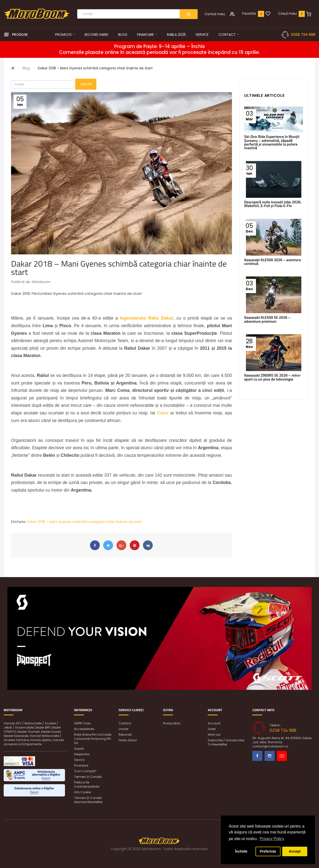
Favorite (249, 13)
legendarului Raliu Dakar (147, 318)
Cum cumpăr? (85, 771)
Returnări (125, 735)
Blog (26, 68)
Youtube (282, 756)
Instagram (270, 756)
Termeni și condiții (88, 777)
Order (212, 729)
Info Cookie (82, 792)
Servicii (79, 760)
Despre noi (82, 754)
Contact (125, 723)
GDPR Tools (82, 723)
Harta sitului (128, 740)
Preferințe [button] (268, 851)
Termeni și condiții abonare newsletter (88, 800)
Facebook (257, 756)
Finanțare (81, 765)
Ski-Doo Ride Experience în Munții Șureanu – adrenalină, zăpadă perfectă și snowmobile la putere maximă (272, 142)
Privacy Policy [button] (272, 839)
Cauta (86, 84)
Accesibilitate (84, 729)
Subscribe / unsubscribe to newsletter (226, 742)
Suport (79, 749)
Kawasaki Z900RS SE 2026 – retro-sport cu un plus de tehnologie (273, 377)
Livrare (123, 729)
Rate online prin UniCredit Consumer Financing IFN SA (93, 739)
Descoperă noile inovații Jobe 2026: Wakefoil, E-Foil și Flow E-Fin (273, 204)
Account (214, 723)
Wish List (214, 735)
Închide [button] (241, 851)
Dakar (163, 413)
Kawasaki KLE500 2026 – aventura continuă (273, 262)
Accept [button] (295, 851)
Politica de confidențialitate (87, 784)
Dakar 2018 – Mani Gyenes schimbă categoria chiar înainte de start (95, 68)
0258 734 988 (303, 35)
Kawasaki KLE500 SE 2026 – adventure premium (267, 319)
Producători (172, 723)
